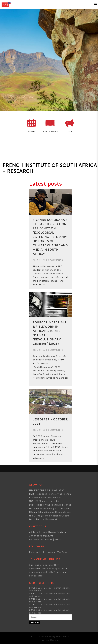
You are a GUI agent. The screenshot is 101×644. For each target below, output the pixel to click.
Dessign (55, 640)
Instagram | (50, 552)
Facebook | (36, 552)
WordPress (63, 636)
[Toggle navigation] (95, 4)
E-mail (59, 539)
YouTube (62, 552)
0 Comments (55, 260)
